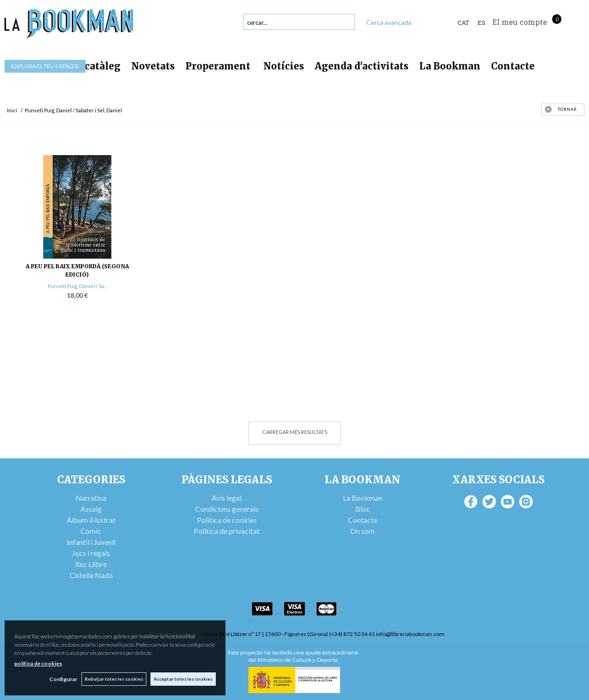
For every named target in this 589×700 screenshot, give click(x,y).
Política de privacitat (227, 531)
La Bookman (450, 66)
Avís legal (227, 498)
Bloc (363, 509)
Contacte (513, 66)
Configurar (62, 679)
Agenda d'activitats (362, 66)
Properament (219, 66)
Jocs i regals (91, 553)
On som (362, 531)
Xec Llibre (91, 564)
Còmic (91, 531)
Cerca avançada (389, 22)
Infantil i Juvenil (91, 542)
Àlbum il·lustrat (91, 520)
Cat (463, 23)
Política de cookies (227, 520)
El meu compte (520, 22)
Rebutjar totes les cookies (113, 679)
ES (482, 23)
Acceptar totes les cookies (183, 679)
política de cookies (38, 663)
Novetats (153, 66)
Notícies (284, 66)
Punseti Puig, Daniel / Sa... (77, 286)
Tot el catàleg (87, 66)
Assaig (91, 509)
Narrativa (91, 498)
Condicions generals (227, 509)
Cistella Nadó (91, 575)
